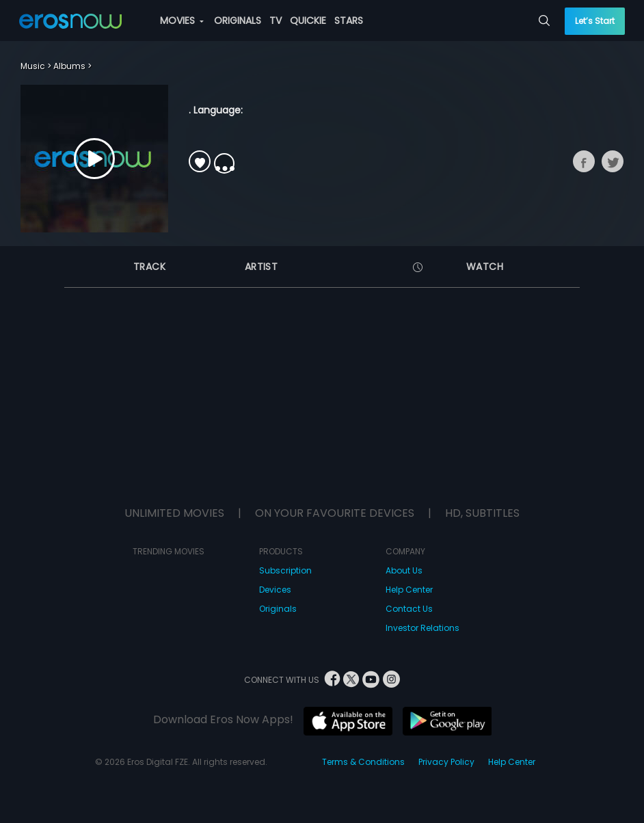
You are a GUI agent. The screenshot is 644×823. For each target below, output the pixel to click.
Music (33, 66)
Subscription (285, 570)
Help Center (409, 590)
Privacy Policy (446, 762)
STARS (349, 21)
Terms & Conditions (363, 762)
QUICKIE (308, 21)
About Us (404, 570)
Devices (275, 590)
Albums (69, 66)
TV (276, 21)
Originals (278, 609)
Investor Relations (422, 628)
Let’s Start (595, 21)
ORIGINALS (238, 21)
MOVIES (182, 21)
